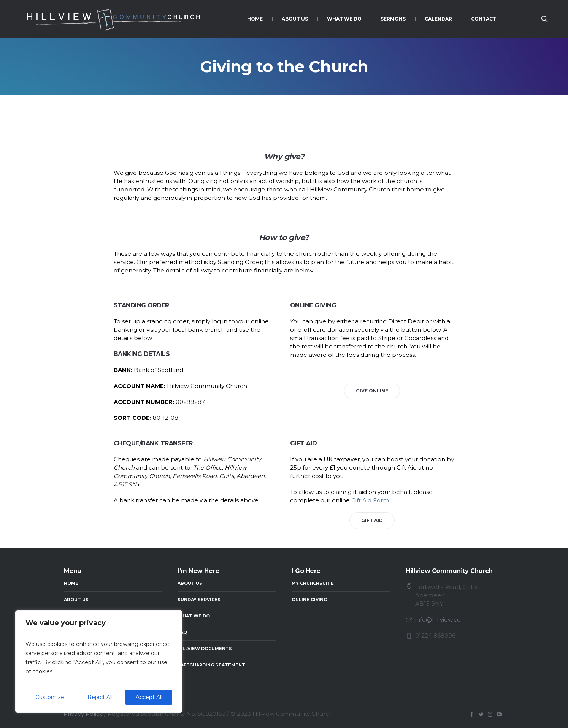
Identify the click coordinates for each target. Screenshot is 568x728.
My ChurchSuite (313, 583)
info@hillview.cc (438, 620)
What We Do (194, 616)
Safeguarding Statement (211, 665)
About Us (76, 600)
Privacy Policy (83, 714)
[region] (99, 662)
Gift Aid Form (370, 500)
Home (71, 583)
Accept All (149, 697)
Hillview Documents (205, 649)
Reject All (100, 697)
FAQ (182, 632)
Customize (50, 697)
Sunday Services (199, 600)
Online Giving (309, 600)
